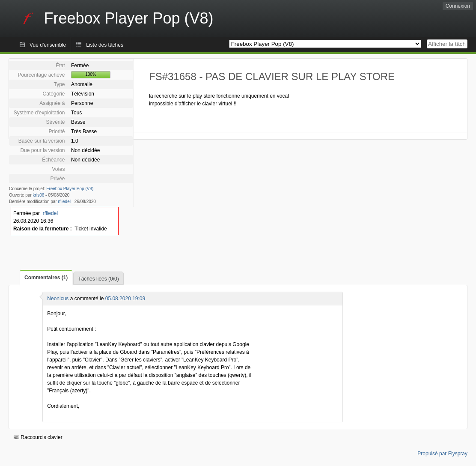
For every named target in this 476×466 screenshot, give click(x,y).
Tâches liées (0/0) (98, 279)
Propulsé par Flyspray (442, 454)
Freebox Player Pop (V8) (70, 189)
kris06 (39, 195)
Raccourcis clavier (38, 437)
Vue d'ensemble (48, 45)
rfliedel (64, 202)
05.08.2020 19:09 (125, 299)
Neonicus (58, 299)
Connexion (458, 6)
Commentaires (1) (46, 278)
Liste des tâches (105, 45)
